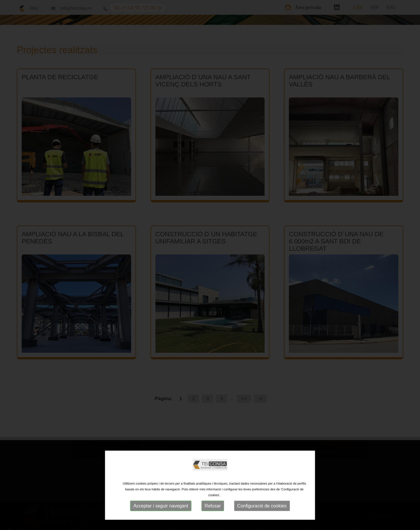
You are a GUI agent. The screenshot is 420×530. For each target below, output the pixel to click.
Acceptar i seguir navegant (161, 506)
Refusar (213, 506)
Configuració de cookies (262, 506)
